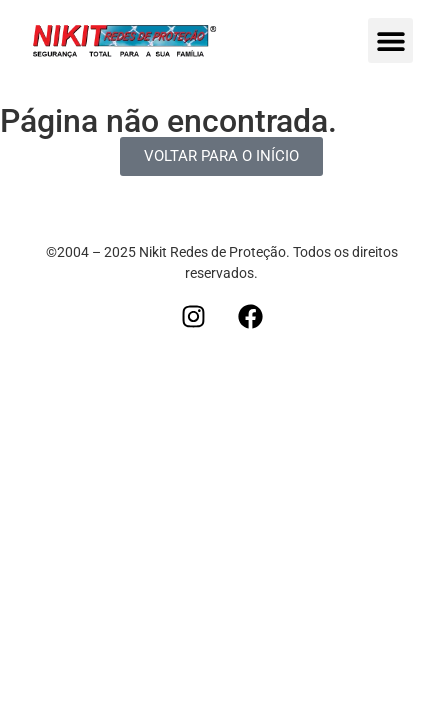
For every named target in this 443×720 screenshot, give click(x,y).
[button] (390, 40)
